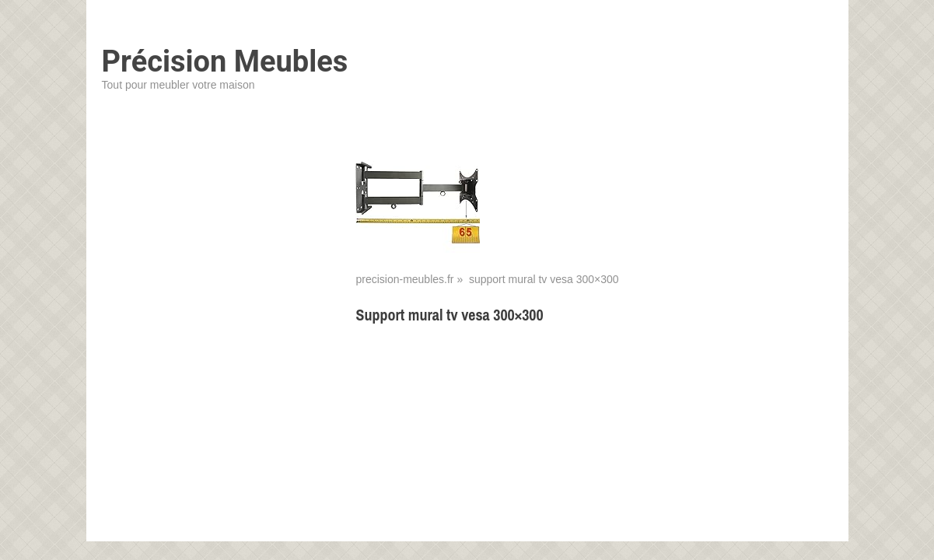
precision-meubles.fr (404, 279)
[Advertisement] (594, 450)
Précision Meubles (225, 61)
